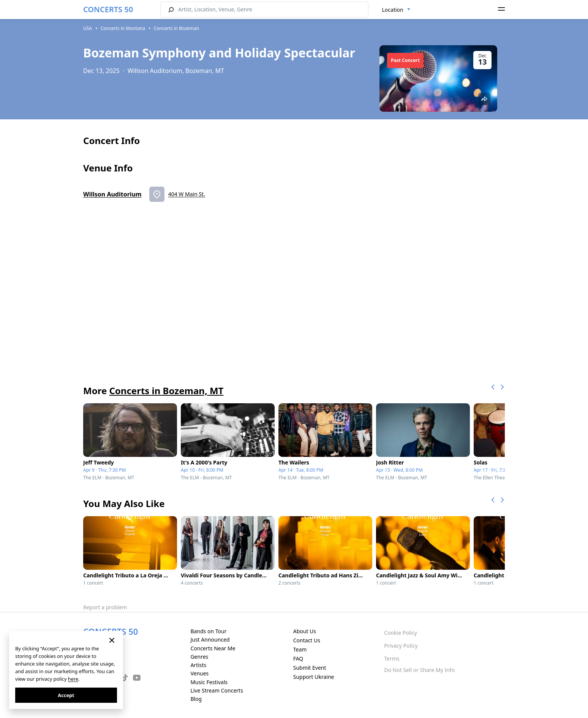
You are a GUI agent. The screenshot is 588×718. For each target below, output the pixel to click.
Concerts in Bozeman (176, 28)
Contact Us (307, 640)
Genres (199, 657)
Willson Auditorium (112, 194)
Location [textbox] (393, 10)
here (73, 679)
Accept (66, 695)
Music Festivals (209, 682)
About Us (305, 631)
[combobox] (396, 10)
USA (88, 28)
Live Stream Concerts (217, 690)
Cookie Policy (400, 633)
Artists (198, 665)
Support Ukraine (314, 677)
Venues (199, 673)
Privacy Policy (401, 646)
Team (300, 649)
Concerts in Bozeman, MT (166, 391)
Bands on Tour (208, 631)
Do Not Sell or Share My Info (419, 670)
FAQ (298, 659)
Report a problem (105, 607)
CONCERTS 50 (108, 9)
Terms (392, 659)
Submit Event (310, 668)
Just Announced (210, 640)
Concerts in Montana (123, 28)
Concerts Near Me (213, 648)
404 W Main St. (187, 194)
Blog (196, 699)
